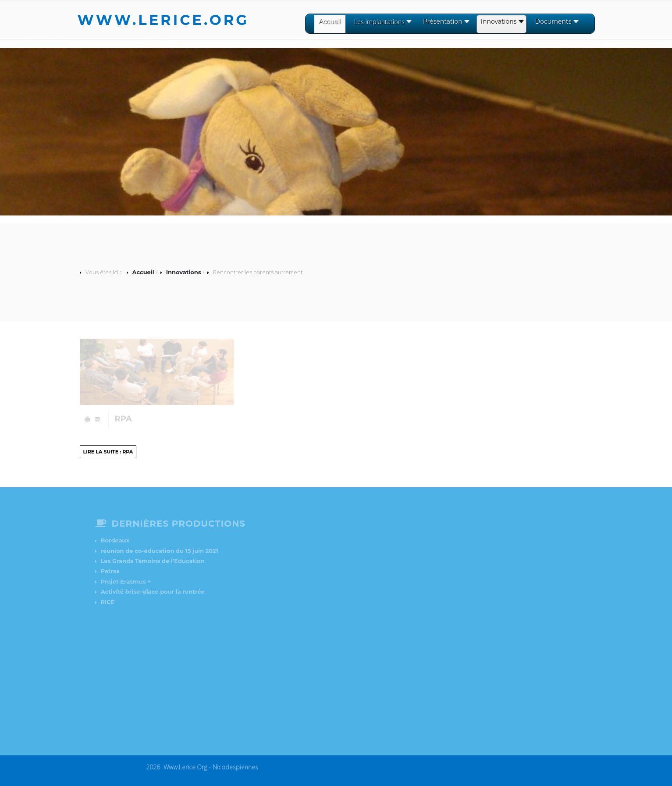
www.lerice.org (164, 20)
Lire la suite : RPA (108, 452)
